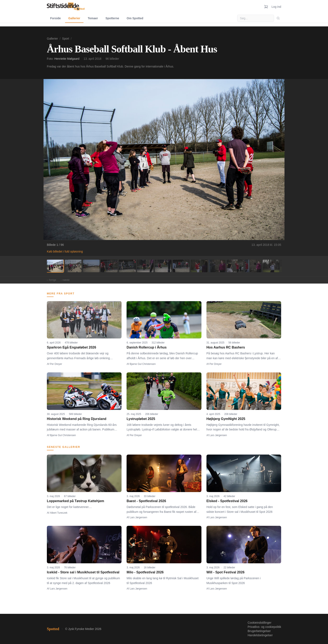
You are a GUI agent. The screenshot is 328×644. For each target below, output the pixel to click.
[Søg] (278, 18)
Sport (66, 39)
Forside (56, 18)
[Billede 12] (253, 266)
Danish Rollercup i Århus (147, 347)
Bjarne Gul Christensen (143, 364)
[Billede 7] (163, 266)
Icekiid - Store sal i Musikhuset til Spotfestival (83, 572)
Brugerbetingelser (259, 631)
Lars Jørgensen (218, 435)
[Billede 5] (127, 266)
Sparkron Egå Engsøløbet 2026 (72, 347)
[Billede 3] (91, 266)
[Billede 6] (145, 266)
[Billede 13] (271, 266)
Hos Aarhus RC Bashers (226, 347)
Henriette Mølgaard (67, 59)
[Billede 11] (235, 266)
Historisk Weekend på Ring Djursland (77, 419)
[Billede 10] (217, 266)
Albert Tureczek (59, 513)
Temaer (93, 18)
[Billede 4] (109, 266)
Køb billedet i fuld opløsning (65, 251)
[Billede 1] (55, 266)
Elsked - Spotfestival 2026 (227, 501)
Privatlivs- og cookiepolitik (264, 627)
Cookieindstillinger (260, 623)
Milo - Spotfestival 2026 (145, 572)
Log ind (276, 7)
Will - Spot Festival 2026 (225, 572)
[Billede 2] (73, 266)
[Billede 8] (181, 266)
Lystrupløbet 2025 (141, 419)
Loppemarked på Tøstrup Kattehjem (76, 501)
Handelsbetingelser (260, 635)
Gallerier (74, 18)
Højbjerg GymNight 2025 (226, 419)
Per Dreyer (56, 364)
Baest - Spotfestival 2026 (146, 501)
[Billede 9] (199, 266)
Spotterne (112, 18)
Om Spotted (135, 18)
